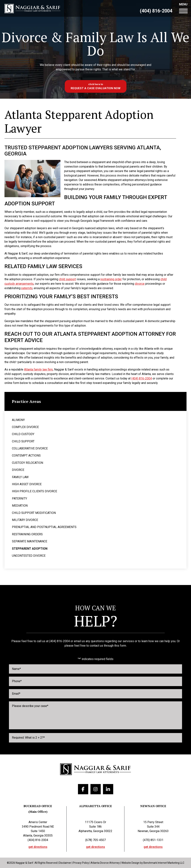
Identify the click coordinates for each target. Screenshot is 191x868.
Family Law (20, 477)
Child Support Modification (34, 513)
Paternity (19, 499)
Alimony (18, 420)
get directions (38, 847)
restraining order (111, 279)
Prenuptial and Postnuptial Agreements (44, 527)
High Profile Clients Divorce (35, 491)
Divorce (18, 470)
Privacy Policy (81, 863)
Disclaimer (65, 863)
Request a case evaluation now (96, 88)
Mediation (20, 506)
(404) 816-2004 (156, 11)
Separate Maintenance (30, 541)
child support (67, 279)
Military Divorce (25, 520)
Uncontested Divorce (29, 556)
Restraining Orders (27, 534)
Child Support (23, 441)
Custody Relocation (28, 463)
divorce (140, 284)
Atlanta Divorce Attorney (105, 863)
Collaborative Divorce (30, 448)
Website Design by (132, 863)
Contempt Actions (26, 456)
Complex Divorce (25, 427)
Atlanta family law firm (38, 369)
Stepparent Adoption (30, 549)
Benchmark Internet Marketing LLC (164, 863)
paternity (27, 288)
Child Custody (23, 434)
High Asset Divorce (27, 484)
